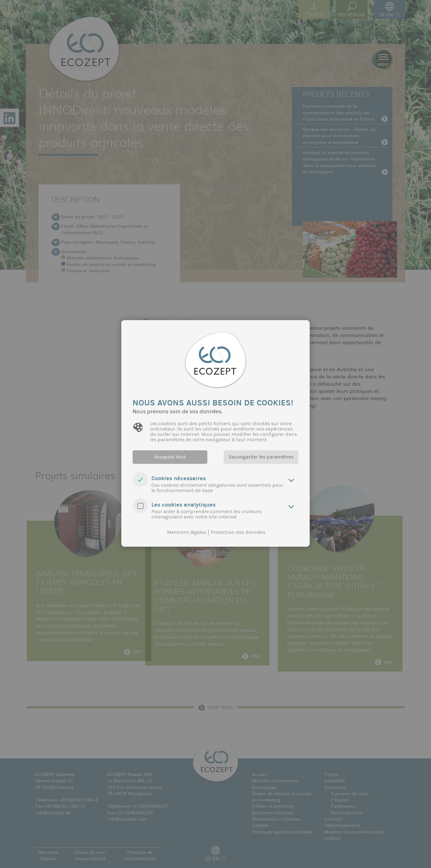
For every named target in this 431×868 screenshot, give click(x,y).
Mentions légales (187, 532)
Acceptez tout (170, 457)
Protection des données (238, 532)
